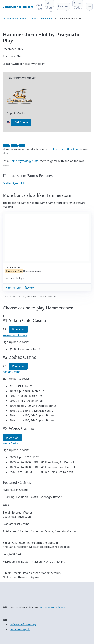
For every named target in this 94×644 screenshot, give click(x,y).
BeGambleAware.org (23, 624)
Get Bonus (21, 122)
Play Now (18, 329)
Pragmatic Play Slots (66, 149)
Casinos (63, 6)
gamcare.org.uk (20, 629)
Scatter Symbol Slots (16, 183)
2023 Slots (39, 7)
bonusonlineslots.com (52, 607)
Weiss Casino (11, 443)
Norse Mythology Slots (24, 161)
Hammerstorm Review (20, 288)
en (89, 6)
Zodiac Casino (12, 372)
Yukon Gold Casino (15, 335)
